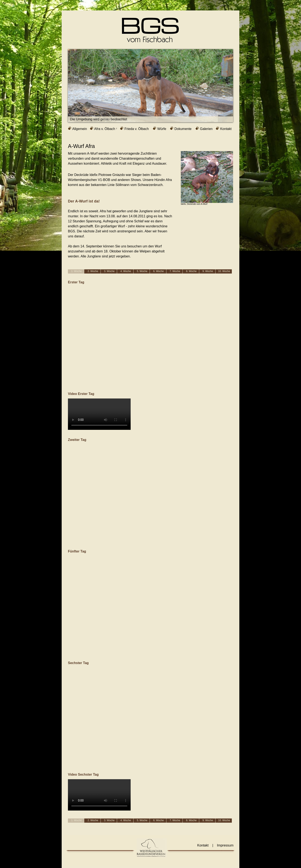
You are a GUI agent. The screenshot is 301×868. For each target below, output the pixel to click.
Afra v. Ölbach (103, 129)
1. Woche (77, 271)
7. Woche (175, 271)
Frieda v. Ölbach (134, 129)
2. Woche (93, 271)
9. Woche (208, 271)
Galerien (204, 129)
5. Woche (142, 271)
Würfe (159, 129)
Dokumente (181, 129)
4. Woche (126, 271)
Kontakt (224, 129)
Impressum (225, 845)
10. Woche (224, 271)
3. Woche (109, 271)
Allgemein (77, 129)
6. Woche (158, 271)
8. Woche (191, 271)
